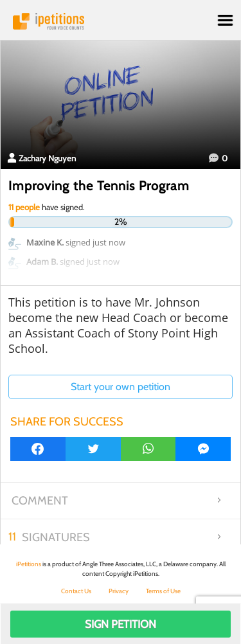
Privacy (119, 591)
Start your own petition (121, 387)
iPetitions (121, 21)
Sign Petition (121, 624)
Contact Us (76, 591)
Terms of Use (163, 591)
